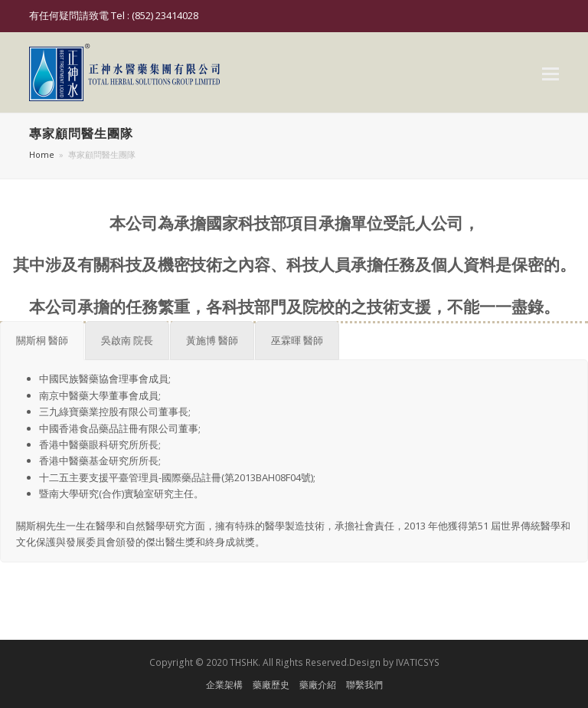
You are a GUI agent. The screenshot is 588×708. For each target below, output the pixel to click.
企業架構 (224, 685)
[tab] (42, 341)
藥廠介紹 (318, 685)
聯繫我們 (364, 685)
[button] (550, 73)
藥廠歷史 (271, 685)
